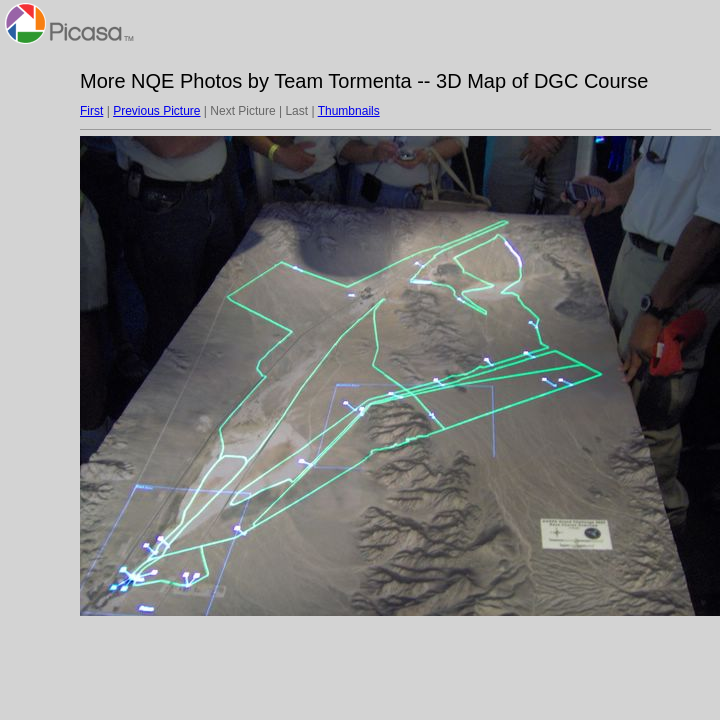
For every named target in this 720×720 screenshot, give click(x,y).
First (91, 111)
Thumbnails (349, 111)
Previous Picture (156, 111)
